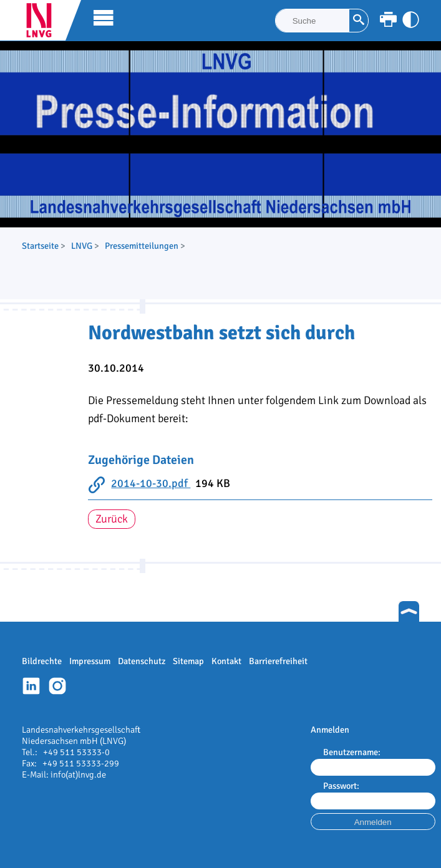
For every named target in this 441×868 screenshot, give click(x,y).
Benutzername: (352, 752)
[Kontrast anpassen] (411, 20)
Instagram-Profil (57, 686)
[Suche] (313, 21)
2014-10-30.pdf (151, 483)
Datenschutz (142, 661)
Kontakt (226, 661)
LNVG (44, 20)
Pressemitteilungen (142, 246)
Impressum (90, 661)
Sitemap (188, 661)
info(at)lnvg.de (78, 774)
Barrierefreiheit (278, 661)
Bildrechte (42, 661)
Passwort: (341, 786)
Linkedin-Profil (31, 686)
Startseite (40, 246)
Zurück (112, 519)
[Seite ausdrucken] (388, 20)
